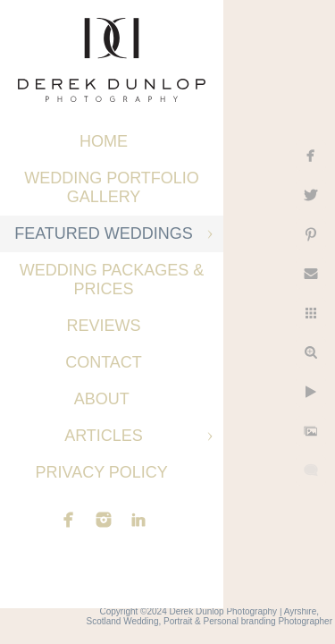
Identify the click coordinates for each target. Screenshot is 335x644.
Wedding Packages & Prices (112, 280)
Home (104, 141)
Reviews (103, 326)
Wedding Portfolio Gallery (112, 187)
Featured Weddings (104, 233)
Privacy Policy (103, 472)
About (104, 399)
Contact (104, 362)
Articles (104, 436)
